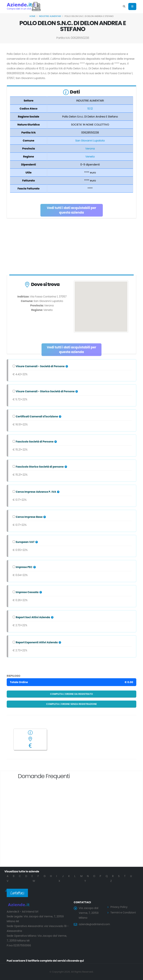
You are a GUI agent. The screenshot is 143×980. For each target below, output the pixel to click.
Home (32, 16)
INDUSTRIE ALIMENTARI (50, 16)
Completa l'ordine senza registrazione (71, 704)
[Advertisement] (71, 247)
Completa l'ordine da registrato (71, 694)
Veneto (90, 157)
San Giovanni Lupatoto (90, 141)
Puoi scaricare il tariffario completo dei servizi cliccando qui (47, 961)
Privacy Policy (119, 907)
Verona (90, 149)
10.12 (90, 109)
